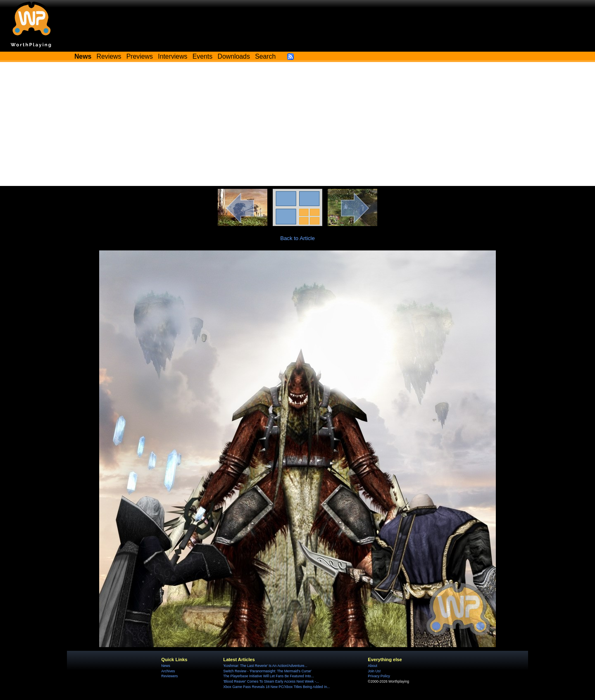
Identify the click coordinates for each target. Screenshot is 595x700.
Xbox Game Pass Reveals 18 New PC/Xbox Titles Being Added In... (276, 687)
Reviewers (169, 676)
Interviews (173, 56)
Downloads (234, 56)
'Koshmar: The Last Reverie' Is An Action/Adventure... (265, 666)
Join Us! (374, 671)
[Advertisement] (297, 124)
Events (202, 56)
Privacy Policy (379, 676)
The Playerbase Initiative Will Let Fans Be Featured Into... (268, 676)
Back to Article (297, 238)
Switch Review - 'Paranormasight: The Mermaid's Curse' (267, 671)
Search (265, 56)
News (165, 666)
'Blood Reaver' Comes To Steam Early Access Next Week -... (271, 681)
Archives (168, 671)
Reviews (109, 56)
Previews (140, 56)
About (372, 666)
